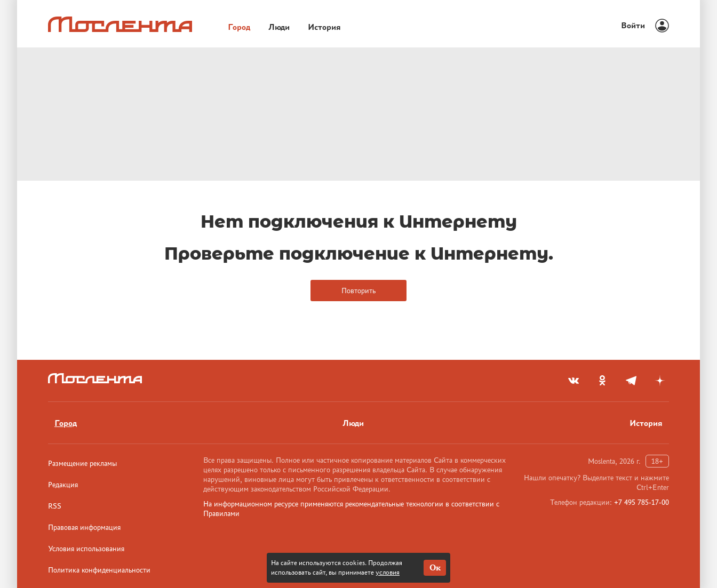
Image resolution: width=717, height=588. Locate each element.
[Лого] (120, 24)
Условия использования (86, 549)
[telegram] (631, 381)
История (646, 423)
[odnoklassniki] (602, 381)
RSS (55, 506)
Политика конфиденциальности (99, 570)
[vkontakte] (573, 381)
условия (388, 572)
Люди (353, 423)
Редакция (63, 485)
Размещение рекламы (82, 463)
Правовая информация (84, 527)
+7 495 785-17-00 (642, 502)
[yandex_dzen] (660, 381)
